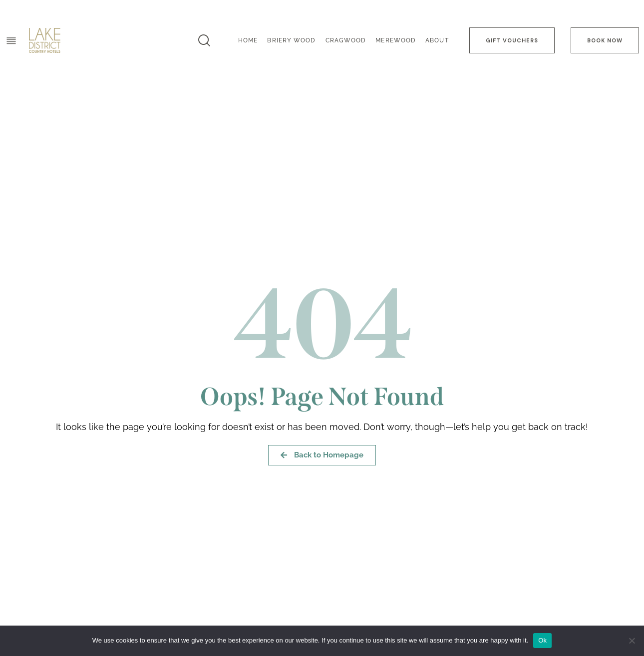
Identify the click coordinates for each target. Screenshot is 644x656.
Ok (542, 640)
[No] (632, 641)
